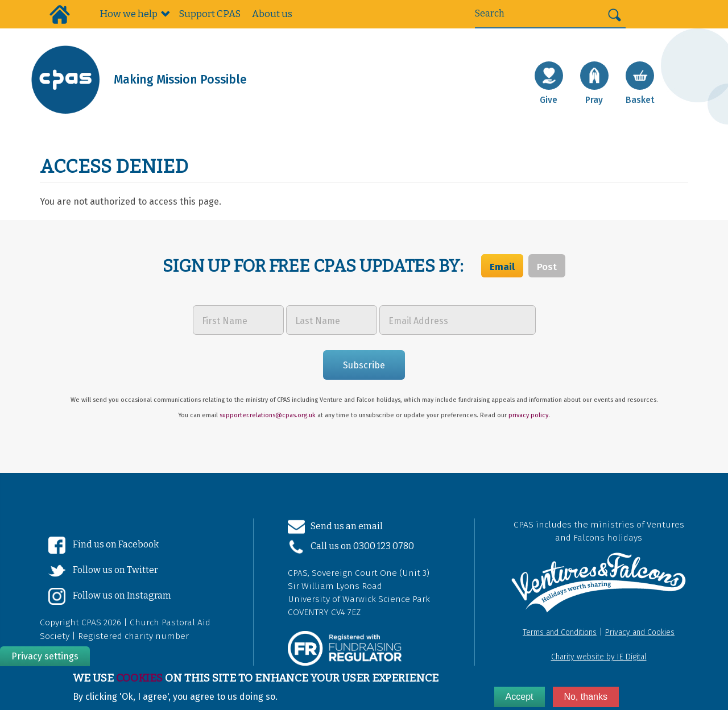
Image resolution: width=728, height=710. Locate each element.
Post (547, 267)
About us (272, 14)
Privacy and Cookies (640, 632)
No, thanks (586, 697)
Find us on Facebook (104, 545)
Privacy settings (45, 656)
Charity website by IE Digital (599, 657)
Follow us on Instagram (110, 596)
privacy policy (528, 415)
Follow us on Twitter (103, 571)
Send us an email (335, 527)
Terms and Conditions (560, 632)
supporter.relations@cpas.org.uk (268, 415)
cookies (139, 678)
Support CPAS (210, 14)
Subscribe (364, 365)
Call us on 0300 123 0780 (351, 547)
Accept (520, 697)
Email (502, 267)
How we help (129, 14)
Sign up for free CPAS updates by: (315, 266)
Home (60, 14)
